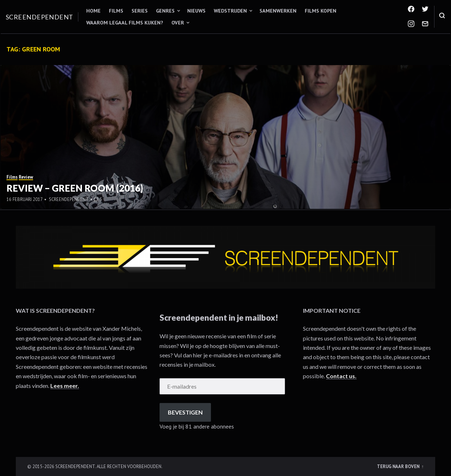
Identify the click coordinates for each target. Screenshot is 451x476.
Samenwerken (278, 11)
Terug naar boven (399, 466)
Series (140, 11)
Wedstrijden (230, 11)
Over (178, 23)
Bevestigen (185, 412)
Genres (165, 11)
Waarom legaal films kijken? (125, 23)
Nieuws (196, 11)
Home (93, 11)
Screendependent (40, 17)
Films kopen (321, 11)
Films (116, 11)
